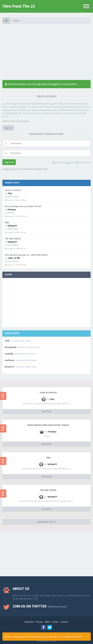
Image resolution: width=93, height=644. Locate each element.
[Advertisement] (46, 52)
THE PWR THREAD (13, 239)
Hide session (83, 163)
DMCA (48, 622)
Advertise (29, 622)
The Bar (11, 213)
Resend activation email (36, 169)
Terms (55, 622)
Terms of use (9, 121)
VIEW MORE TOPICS (47, 522)
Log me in (9, 162)
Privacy (39, 622)
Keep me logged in (63, 163)
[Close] (88, 636)
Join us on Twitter (40, 606)
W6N (7, 222)
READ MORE (47, 411)
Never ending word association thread (23, 206)
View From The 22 (19, 6)
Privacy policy (23, 121)
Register (8, 128)
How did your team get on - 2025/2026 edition (26, 255)
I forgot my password (13, 169)
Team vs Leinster (13, 190)
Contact (64, 622)
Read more (77, 637)
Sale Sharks (13, 196)
